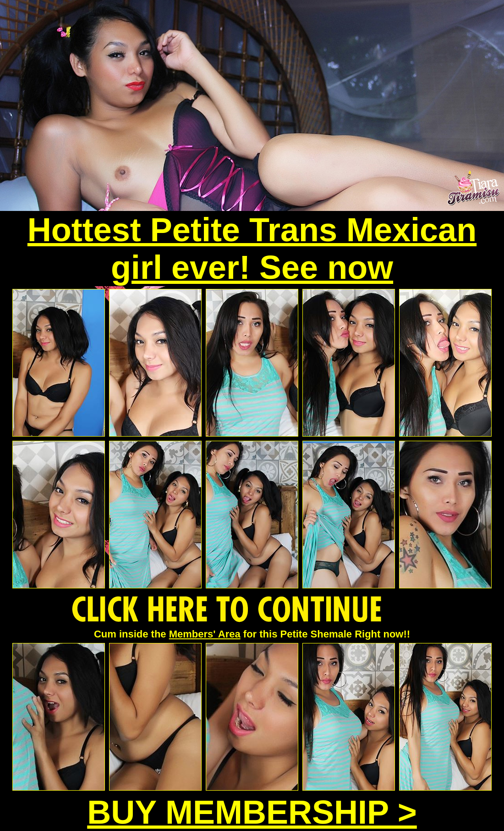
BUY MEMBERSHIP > (252, 812)
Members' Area (205, 634)
